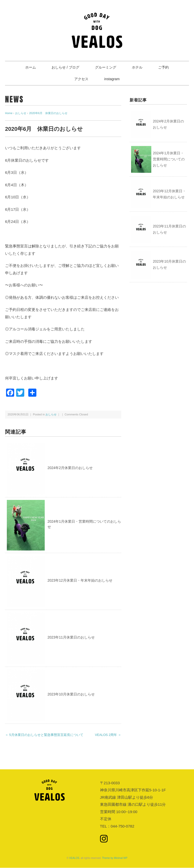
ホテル (138, 67)
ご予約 (164, 67)
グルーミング (106, 67)
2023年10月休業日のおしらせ (71, 694)
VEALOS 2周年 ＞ (108, 735)
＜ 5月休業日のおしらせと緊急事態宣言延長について (44, 735)
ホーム (30, 67)
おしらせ (51, 414)
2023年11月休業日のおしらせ (71, 638)
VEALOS (74, 858)
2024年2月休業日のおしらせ (70, 468)
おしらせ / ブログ (65, 67)
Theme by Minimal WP (115, 858)
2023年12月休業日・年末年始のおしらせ (80, 581)
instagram (112, 79)
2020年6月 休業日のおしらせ (48, 113)
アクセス (81, 79)
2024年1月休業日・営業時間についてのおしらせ (169, 159)
